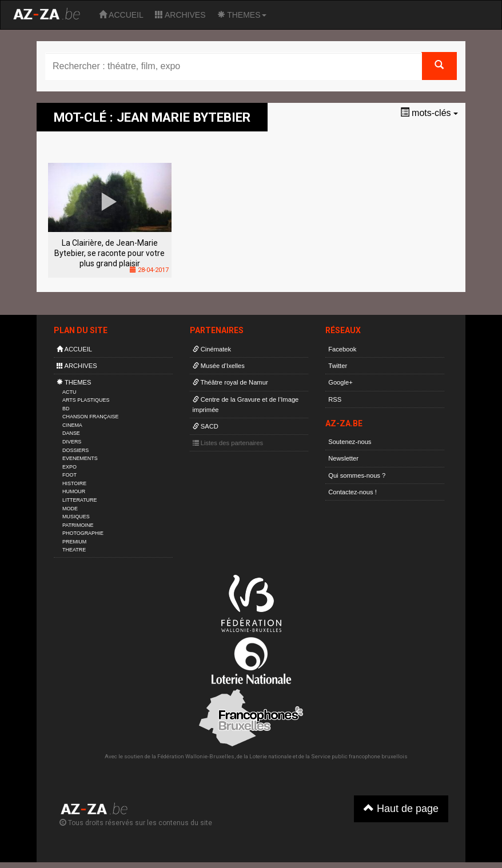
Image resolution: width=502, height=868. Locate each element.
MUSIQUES (76, 517)
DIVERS (72, 442)
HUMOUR (74, 491)
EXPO (69, 467)
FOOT (69, 475)
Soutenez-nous (350, 442)
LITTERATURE (80, 500)
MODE (70, 509)
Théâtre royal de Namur (230, 382)
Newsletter (343, 458)
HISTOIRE (74, 483)
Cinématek (212, 349)
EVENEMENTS (80, 458)
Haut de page (401, 808)
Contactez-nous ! (352, 492)
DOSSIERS (75, 450)
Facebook (342, 349)
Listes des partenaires (228, 443)
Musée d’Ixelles (219, 366)
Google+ (340, 382)
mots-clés (429, 113)
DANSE (71, 433)
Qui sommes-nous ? (357, 475)
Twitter (338, 366)
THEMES (242, 15)
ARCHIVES (180, 15)
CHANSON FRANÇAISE (91, 417)
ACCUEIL (121, 15)
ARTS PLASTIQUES (86, 400)
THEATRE (74, 550)
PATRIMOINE (78, 525)
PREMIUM (74, 542)
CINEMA (72, 425)
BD (66, 409)
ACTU (69, 392)
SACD (206, 426)
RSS (335, 399)
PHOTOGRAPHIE (83, 533)
